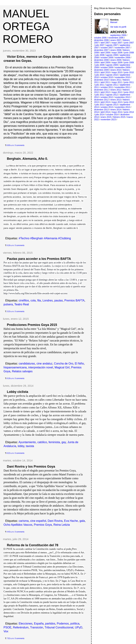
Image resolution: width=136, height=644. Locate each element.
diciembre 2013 (101, 110)
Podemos (63, 624)
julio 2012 (100, 95)
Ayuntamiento (27, 442)
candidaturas (27, 364)
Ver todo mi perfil (118, 27)
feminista (54, 442)
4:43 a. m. (10, 532)
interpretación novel (41, 367)
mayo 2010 (117, 72)
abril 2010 (105, 72)
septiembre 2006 (118, 35)
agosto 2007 (112, 45)
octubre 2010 (107, 77)
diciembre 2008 (101, 60)
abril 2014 (105, 112)
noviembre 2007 (122, 48)
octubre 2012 (107, 97)
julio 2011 (100, 85)
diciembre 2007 (101, 50)
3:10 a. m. (10, 311)
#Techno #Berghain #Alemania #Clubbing (45, 238)
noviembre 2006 (116, 38)
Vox (6, 631)
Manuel (114, 22)
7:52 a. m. (10, 638)
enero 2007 (116, 40)
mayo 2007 (117, 43)
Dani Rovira (55, 521)
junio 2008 (129, 53)
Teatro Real (22, 304)
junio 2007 (129, 43)
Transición (37, 627)
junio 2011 (129, 82)
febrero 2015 (119, 117)
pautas (59, 300)
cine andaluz (44, 364)
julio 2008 (100, 55)
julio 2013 (100, 105)
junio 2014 (129, 112)
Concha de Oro (64, 364)
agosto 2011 (112, 85)
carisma (24, 521)
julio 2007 (100, 45)
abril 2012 (105, 92)
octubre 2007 (107, 48)
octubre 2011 (107, 87)
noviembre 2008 (122, 58)
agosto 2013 (112, 105)
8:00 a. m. (10, 145)
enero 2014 (116, 110)
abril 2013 (105, 102)
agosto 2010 (112, 75)
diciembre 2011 (101, 90)
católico (42, 442)
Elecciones (26, 624)
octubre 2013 (107, 107)
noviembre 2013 (122, 107)
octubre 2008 (107, 58)
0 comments (19, 145)
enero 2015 (106, 117)
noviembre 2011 (122, 87)
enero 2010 (116, 70)
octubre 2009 (107, 67)
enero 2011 (116, 80)
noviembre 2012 (122, 97)
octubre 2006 (100, 38)
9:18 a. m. (10, 245)
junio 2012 (129, 92)
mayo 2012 (117, 92)
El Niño (79, 364)
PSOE (7, 627)
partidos (50, 624)
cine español (38, 521)
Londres (48, 300)
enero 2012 (116, 90)
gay (64, 442)
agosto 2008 (112, 55)
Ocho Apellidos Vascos (18, 525)
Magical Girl (62, 367)
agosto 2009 (112, 65)
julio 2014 (100, 115)
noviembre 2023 (108, 120)
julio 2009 (100, 65)
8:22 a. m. (10, 453)
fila (39, 300)
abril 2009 (105, 63)
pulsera (8, 304)
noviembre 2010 (122, 77)
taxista (30, 446)
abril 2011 (105, 82)
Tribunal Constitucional (59, 627)
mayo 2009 (117, 63)
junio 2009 (129, 63)
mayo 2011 (117, 82)
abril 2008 (105, 53)
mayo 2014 (117, 112)
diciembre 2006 (101, 40)
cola (33, 300)
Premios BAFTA (75, 300)
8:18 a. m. (10, 378)
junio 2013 (129, 102)
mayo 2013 (117, 102)
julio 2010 (100, 75)
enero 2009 (116, 60)
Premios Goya (43, 525)
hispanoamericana (15, 367)
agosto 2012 (112, 95)
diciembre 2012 (101, 100)
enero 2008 (116, 50)
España (39, 624)
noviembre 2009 (122, 67)
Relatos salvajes (22, 371)
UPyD (79, 627)
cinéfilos (24, 300)
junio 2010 (129, 72)
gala (82, 521)
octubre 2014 (112, 115)
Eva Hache (71, 521)
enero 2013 (116, 100)
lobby (21, 446)
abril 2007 (105, 43)
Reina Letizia (62, 525)
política (75, 624)
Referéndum (21, 627)
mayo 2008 (117, 53)
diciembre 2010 (101, 80)
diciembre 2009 (101, 70)
